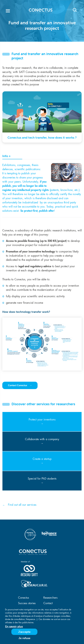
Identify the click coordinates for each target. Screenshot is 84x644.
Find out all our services (22, 505)
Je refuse (24, 638)
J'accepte (24, 632)
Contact (48, 603)
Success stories (27, 603)
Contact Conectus (18, 385)
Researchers (50, 598)
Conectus (24, 598)
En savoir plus (14, 626)
